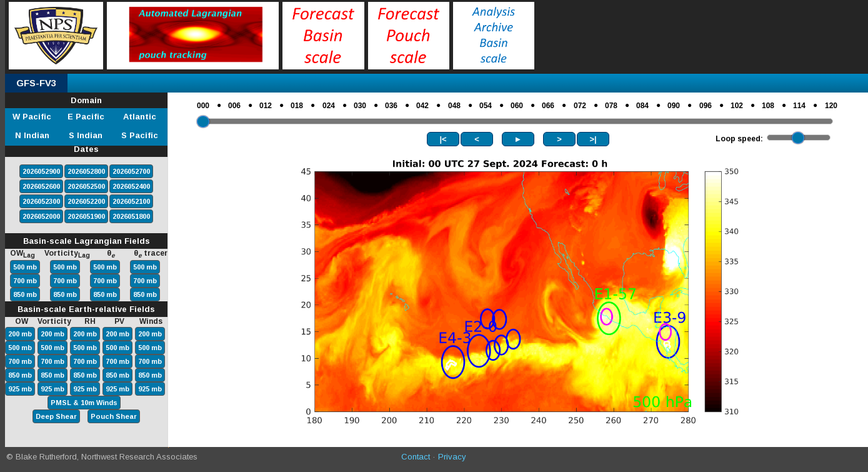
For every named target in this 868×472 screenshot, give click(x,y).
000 (203, 106)
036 (391, 106)
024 (329, 106)
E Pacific (86, 117)
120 (831, 106)
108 (768, 106)
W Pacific (32, 117)
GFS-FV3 (36, 83)
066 (548, 106)
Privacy (452, 457)
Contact (416, 457)
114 (799, 106)
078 (611, 106)
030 (360, 106)
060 (517, 106)
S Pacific (140, 135)
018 (297, 106)
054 (486, 106)
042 (422, 106)
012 (266, 106)
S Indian (86, 135)
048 (454, 106)
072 (580, 106)
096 (706, 106)
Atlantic (140, 117)
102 (737, 106)
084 (642, 106)
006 (234, 106)
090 (674, 106)
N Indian (32, 135)
